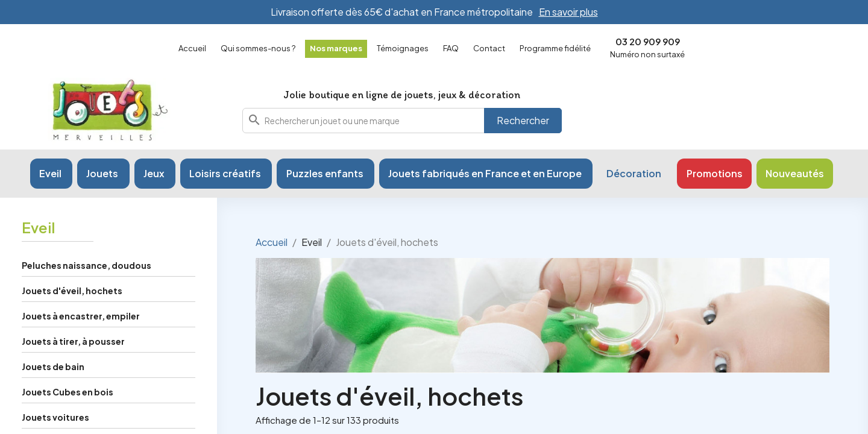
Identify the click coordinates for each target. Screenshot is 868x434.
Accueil (192, 48)
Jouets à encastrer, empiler (81, 316)
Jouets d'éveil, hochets (72, 291)
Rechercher (523, 120)
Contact (489, 48)
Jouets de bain (53, 366)
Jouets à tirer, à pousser (73, 341)
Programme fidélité (555, 48)
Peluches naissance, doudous (86, 265)
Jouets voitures (55, 417)
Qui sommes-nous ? (258, 48)
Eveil (38, 227)
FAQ (451, 48)
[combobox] (402, 121)
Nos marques (336, 48)
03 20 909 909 (648, 41)
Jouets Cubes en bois (68, 392)
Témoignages (403, 48)
